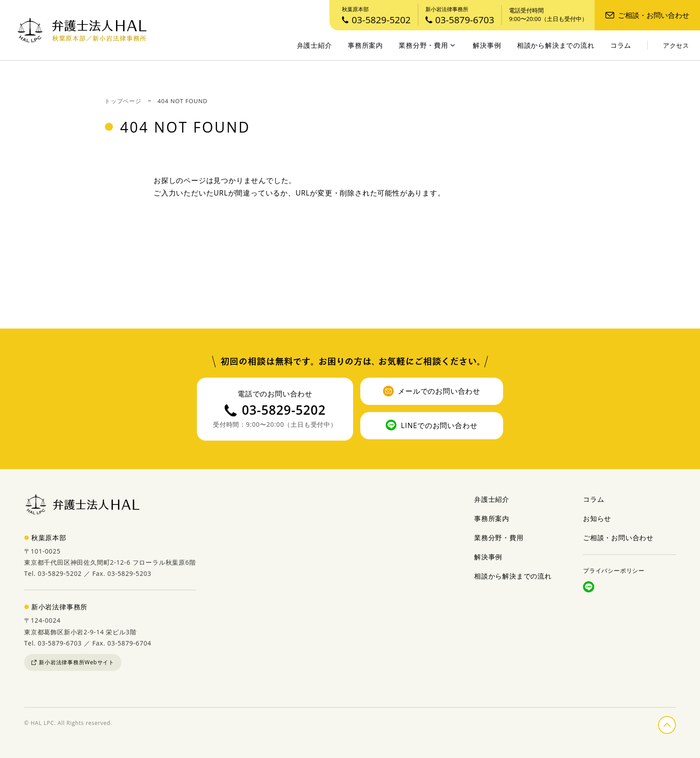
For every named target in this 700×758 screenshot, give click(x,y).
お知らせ (597, 518)
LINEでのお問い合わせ (431, 425)
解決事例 (487, 45)
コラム (621, 45)
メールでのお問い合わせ (432, 391)
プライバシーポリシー (614, 571)
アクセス (676, 46)
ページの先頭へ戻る (675, 723)
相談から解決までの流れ (556, 45)
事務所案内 (365, 45)
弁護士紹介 (315, 45)
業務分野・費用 (427, 45)
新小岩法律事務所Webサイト (73, 662)
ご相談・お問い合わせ (647, 15)
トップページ (123, 101)
